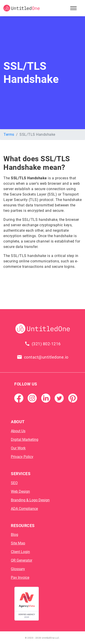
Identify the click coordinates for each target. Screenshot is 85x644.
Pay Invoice (20, 577)
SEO (14, 483)
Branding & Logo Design (30, 500)
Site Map (18, 543)
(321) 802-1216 (46, 344)
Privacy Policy (22, 457)
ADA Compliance (24, 509)
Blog (15, 535)
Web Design (20, 491)
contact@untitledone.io (46, 357)
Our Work (18, 448)
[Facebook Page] (19, 398)
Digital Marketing (25, 440)
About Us (18, 431)
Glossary (18, 569)
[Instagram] (32, 398)
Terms (9, 134)
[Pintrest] (73, 398)
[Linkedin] (46, 398)
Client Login (20, 552)
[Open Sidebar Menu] (73, 8)
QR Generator (22, 560)
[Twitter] (59, 398)
